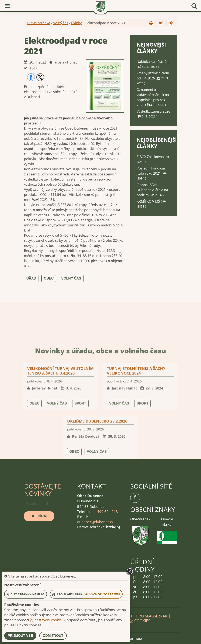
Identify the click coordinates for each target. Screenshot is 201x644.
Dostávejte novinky (42, 490)
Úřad (31, 278)
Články (76, 23)
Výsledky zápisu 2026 (153, 111)
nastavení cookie (46, 620)
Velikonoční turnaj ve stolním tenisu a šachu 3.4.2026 (60, 441)
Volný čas (61, 23)
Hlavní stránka (39, 23)
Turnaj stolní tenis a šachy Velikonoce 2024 (136, 441)
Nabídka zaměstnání (153, 62)
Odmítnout (53, 636)
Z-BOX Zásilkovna (151, 157)
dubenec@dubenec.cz (95, 522)
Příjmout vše (20, 636)
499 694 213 (108, 512)
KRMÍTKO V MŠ (149, 201)
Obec (49, 278)
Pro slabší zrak (152, 616)
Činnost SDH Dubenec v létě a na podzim (152, 190)
